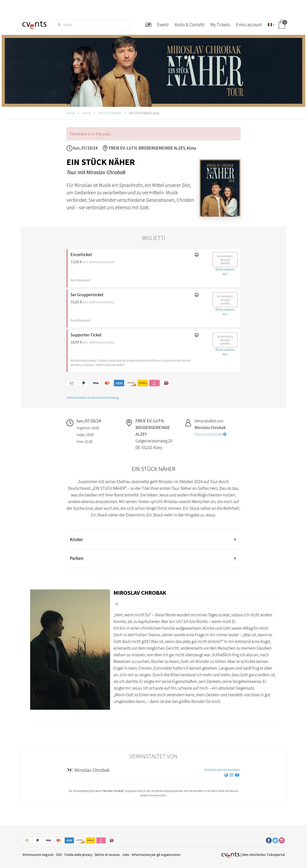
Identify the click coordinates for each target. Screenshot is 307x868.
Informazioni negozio (38, 855)
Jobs (126, 855)
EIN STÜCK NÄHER (110, 113)
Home (70, 113)
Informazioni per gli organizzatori (156, 855)
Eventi (87, 113)
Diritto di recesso (107, 855)
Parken (77, 558)
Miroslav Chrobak (140, 593)
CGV (59, 855)
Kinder (76, 539)
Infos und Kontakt (210, 434)
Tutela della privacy (78, 855)
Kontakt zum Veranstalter (222, 770)
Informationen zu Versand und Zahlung (93, 397)
